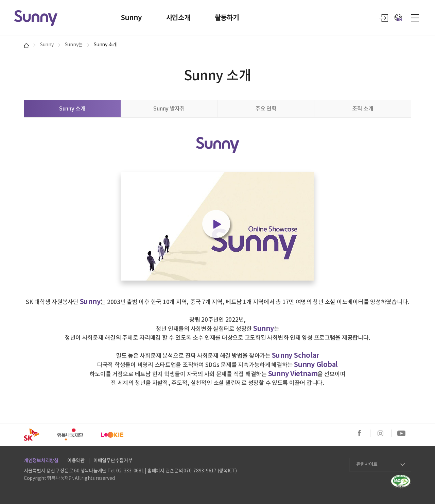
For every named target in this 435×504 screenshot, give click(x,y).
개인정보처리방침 (41, 461)
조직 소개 (363, 109)
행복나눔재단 (70, 435)
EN (398, 18)
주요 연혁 (266, 109)
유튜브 (401, 433)
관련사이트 (371, 465)
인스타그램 (380, 433)
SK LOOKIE (112, 435)
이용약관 (76, 461)
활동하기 (227, 18)
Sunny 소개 (72, 109)
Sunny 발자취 (169, 109)
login (384, 18)
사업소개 (178, 18)
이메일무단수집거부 (113, 461)
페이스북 (360, 433)
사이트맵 (415, 18)
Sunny (36, 18)
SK (32, 435)
